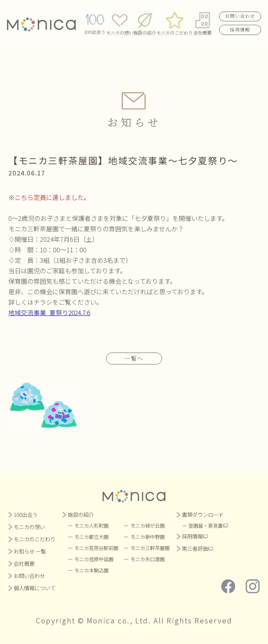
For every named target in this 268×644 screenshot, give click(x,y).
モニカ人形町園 (92, 526)
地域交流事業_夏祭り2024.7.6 (50, 312)
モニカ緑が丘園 (148, 526)
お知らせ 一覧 (30, 551)
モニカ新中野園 (148, 537)
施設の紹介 (145, 22)
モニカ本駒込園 (92, 570)
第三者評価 (195, 548)
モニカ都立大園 (92, 537)
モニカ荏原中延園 (94, 559)
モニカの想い (120, 22)
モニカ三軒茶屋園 (150, 548)
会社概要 (203, 22)
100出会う (95, 22)
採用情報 (240, 28)
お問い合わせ (240, 15)
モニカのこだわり (174, 22)
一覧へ (134, 358)
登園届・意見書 (206, 526)
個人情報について (35, 588)
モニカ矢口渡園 (148, 559)
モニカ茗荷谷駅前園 (97, 548)
